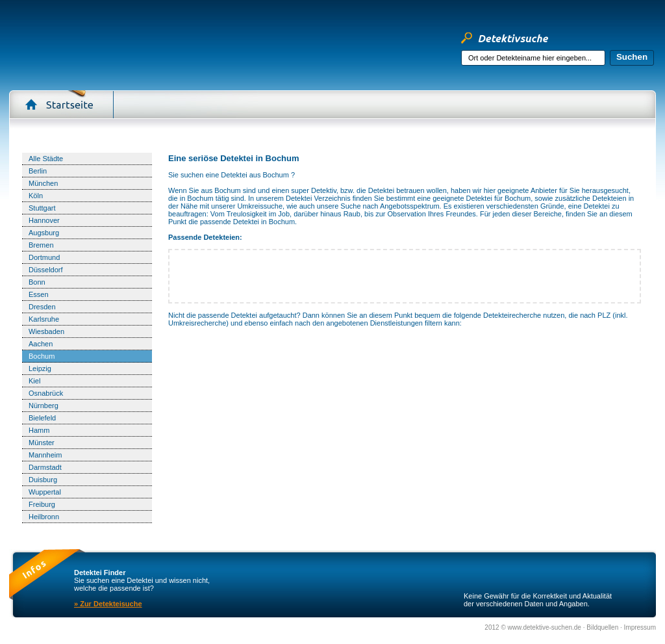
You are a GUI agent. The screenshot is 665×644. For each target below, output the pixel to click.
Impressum (640, 627)
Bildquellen (603, 627)
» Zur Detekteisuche (108, 604)
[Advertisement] (405, 141)
